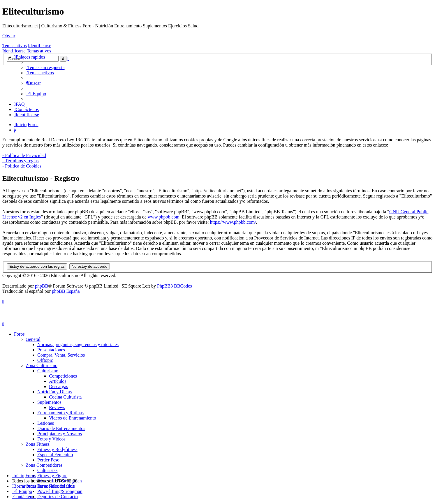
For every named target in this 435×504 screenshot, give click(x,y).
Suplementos (49, 402)
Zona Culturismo (42, 365)
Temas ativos (15, 46)
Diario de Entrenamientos (61, 428)
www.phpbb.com (164, 217)
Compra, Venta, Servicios (61, 355)
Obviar (9, 36)
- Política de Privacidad (24, 155)
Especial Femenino (55, 455)
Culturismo (48, 371)
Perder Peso (48, 460)
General (33, 339)
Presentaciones (51, 350)
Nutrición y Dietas (54, 392)
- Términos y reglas (21, 161)
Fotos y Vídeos (51, 439)
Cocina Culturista (65, 397)
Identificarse (40, 46)
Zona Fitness (38, 444)
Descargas (58, 386)
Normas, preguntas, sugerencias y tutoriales (78, 344)
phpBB (42, 286)
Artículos (58, 381)
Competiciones (63, 376)
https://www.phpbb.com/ (233, 222)
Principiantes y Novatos (60, 434)
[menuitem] (45, 67)
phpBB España (66, 291)
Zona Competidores (44, 465)
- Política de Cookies (22, 166)
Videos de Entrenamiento (73, 418)
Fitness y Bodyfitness (57, 449)
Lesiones (46, 423)
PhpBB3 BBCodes (175, 286)
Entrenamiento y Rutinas (60, 413)
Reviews (57, 407)
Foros (19, 334)
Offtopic (45, 360)
